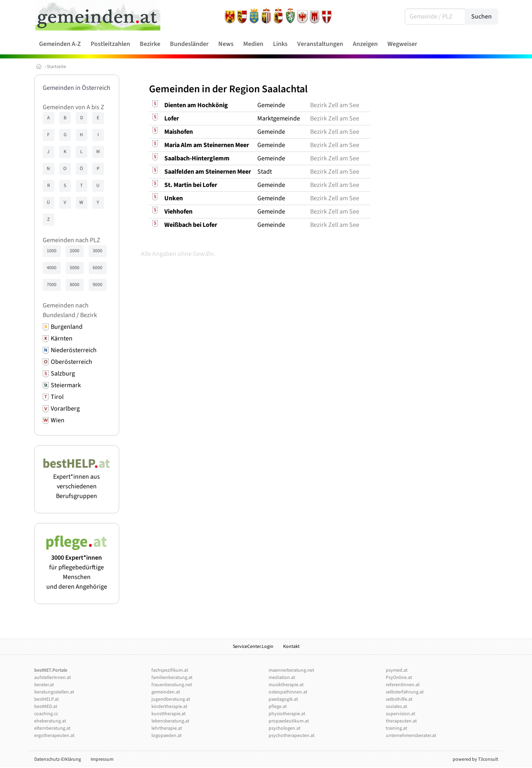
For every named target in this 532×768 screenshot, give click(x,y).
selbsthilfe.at (399, 699)
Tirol (57, 397)
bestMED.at (46, 707)
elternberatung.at (52, 728)
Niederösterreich (74, 350)
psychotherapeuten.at (292, 736)
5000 (75, 268)
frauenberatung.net (172, 685)
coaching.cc (46, 714)
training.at (396, 728)
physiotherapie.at (287, 714)
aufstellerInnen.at (53, 678)
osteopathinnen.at (288, 692)
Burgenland (67, 327)
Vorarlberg (65, 409)
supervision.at (401, 714)
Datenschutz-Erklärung (58, 759)
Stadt (265, 172)
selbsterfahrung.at (405, 692)
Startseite (56, 67)
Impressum (102, 759)
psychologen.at (285, 728)
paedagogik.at (283, 699)
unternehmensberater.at (411, 736)
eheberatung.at (50, 721)
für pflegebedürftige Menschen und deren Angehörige (77, 567)
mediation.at (282, 678)
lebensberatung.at (170, 721)
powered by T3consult (475, 759)
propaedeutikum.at (289, 721)
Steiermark (66, 385)
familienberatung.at (172, 678)
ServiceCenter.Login (253, 647)
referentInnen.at (403, 685)
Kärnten (62, 338)
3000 (97, 251)
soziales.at (396, 707)
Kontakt (291, 647)
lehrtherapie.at (167, 728)
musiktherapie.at (286, 685)
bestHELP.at (47, 699)
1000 (52, 251)
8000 (75, 285)
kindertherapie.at (169, 707)
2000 (75, 251)
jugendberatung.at (171, 699)
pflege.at (278, 707)
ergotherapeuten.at (54, 736)
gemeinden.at (166, 692)
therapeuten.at (401, 721)
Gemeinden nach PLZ (71, 240)
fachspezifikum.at (170, 670)
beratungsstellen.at (54, 692)
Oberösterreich (71, 362)
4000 (52, 268)
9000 (97, 285)
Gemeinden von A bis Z (73, 107)
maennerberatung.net (291, 670)
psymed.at (397, 670)
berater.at (44, 685)
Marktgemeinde (279, 118)
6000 (97, 268)
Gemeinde (271, 105)
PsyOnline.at (399, 678)
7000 (52, 285)
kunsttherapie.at (169, 714)
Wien (58, 420)
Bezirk (89, 315)
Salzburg (63, 374)
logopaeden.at (167, 736)
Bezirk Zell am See (335, 105)
